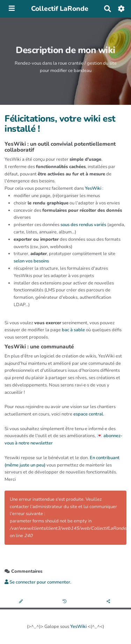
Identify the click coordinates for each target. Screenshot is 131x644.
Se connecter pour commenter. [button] (38, 582)
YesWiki (93, 188)
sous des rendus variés (83, 225)
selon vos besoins (31, 261)
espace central (88, 414)
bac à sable (73, 330)
